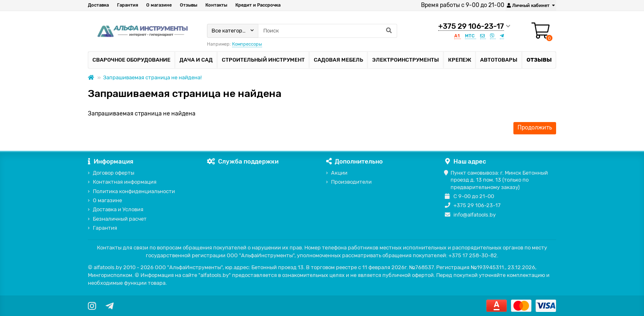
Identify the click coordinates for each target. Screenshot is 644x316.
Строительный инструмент (263, 60)
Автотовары (499, 60)
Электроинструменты (406, 60)
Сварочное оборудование (131, 60)
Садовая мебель (338, 60)
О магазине (159, 5)
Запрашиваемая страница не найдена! (152, 77)
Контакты (216, 5)
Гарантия (128, 5)
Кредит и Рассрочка (258, 5)
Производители (351, 182)
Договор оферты (114, 173)
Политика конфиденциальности (134, 191)
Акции (339, 173)
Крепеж (460, 60)
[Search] (328, 31)
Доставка (98, 5)
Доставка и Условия (118, 209)
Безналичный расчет (120, 219)
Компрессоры (247, 44)
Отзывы (189, 5)
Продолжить (535, 128)
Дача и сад (196, 60)
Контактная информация (125, 182)
